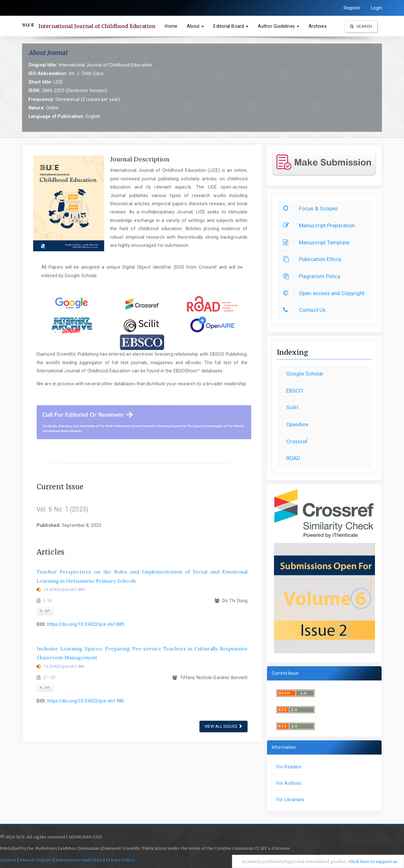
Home (171, 26)
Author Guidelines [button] (279, 26)
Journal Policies (36, 860)
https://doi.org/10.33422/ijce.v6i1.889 (86, 624)
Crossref (297, 441)
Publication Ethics (314, 259)
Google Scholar (305, 374)
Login (377, 8)
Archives (318, 26)
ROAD (293, 458)
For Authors (289, 783)
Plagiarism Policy (313, 276)
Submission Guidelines (79, 860)
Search (361, 26)
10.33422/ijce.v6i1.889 (64, 590)
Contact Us (306, 310)
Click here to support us (373, 862)
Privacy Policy (120, 860)
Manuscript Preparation (321, 225)
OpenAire (297, 424)
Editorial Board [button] (231, 26)
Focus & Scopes (312, 208)
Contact (8, 860)
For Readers (289, 767)
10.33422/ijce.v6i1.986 (64, 667)
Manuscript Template (318, 242)
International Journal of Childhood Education (97, 26)
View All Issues (223, 726)
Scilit (292, 407)
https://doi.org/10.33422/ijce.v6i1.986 (86, 701)
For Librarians (290, 800)
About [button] (196, 26)
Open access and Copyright (326, 293)
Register (352, 8)
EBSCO (295, 391)
